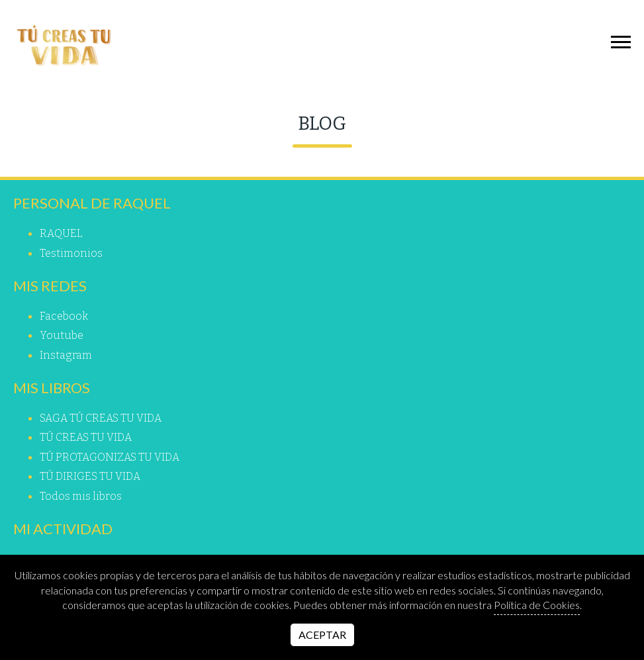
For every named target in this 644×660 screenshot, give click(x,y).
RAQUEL (61, 233)
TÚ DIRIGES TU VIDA (90, 476)
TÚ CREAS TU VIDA (86, 437)
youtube (62, 335)
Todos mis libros (81, 496)
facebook (64, 316)
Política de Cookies (537, 605)
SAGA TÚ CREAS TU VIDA (101, 418)
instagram (66, 355)
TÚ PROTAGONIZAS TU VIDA (110, 457)
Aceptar (322, 635)
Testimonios (71, 253)
